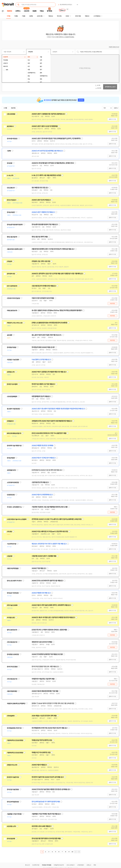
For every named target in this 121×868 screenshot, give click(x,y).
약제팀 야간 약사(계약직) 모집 (41, 753)
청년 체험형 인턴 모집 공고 (40, 188)
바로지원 (112, 303)
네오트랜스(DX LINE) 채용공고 (41, 826)
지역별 (8, 16)
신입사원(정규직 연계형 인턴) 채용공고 (44, 286)
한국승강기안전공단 (13, 593)
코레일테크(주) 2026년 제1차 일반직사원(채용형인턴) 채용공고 (52, 421)
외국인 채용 (78, 16)
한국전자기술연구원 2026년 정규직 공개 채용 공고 (48, 777)
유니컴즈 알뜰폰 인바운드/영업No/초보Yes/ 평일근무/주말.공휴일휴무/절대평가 (57, 310)
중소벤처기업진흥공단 (13, 409)
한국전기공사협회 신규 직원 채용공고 (43, 384)
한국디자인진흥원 (12, 667)
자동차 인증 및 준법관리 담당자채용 (43, 298)
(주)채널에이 (11, 716)
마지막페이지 (79, 852)
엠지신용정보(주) (12, 630)
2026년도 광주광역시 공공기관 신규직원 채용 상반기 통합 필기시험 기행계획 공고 (57, 274)
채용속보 (51, 16)
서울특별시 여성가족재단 (14, 814)
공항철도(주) (11, 372)
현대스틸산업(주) (12, 237)
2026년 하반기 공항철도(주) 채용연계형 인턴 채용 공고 (49, 372)
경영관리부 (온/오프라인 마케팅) (42, 642)
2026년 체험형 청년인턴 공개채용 (42, 446)
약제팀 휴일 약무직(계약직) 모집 (42, 740)
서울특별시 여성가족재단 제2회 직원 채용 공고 (46, 814)
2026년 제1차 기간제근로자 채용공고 (44, 458)
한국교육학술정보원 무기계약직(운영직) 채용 (46, 802)
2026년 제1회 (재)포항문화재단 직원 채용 (45, 691)
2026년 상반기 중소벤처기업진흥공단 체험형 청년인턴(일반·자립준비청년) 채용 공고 (58, 409)
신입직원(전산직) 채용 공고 (40, 482)
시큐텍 (9, 151)
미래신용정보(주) (12, 311)
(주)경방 (9, 532)
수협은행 (10, 556)
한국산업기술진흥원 (13, 789)
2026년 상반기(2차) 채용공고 (41, 200)
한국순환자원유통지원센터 (15, 225)
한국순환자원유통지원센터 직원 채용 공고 (45, 224)
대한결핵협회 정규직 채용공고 (41, 396)
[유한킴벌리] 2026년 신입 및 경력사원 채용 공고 (47, 470)
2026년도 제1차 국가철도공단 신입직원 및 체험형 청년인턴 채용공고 (53, 617)
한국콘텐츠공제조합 (13, 654)
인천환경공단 (11, 495)
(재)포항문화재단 (12, 691)
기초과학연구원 (11, 544)
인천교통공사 (11, 188)
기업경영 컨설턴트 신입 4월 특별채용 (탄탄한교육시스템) (50, 507)
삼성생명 (10, 335)
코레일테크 (10, 421)
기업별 (23, 16)
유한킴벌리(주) (11, 470)
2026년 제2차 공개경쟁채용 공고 (42, 495)
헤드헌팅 (59, 16)
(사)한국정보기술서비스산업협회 (17, 519)
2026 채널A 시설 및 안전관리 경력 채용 (44, 716)
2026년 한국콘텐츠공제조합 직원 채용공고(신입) (47, 654)
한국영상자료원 (11, 347)
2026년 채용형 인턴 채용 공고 (41, 593)
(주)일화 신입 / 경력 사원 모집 (41, 261)
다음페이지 (76, 852)
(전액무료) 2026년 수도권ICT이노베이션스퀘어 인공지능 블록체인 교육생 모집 (57, 519)
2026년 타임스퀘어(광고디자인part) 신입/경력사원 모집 (50, 531)
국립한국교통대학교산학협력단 (16, 704)
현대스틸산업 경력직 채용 (40, 237)
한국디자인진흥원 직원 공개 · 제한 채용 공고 (45, 667)
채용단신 (87, 16)
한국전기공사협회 (12, 384)
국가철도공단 (11, 618)
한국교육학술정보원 (13, 802)
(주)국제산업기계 (12, 642)
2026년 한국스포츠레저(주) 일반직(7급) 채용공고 (47, 581)
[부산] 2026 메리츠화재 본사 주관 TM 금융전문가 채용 (49, 433)
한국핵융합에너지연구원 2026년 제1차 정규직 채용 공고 (49, 728)
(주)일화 (9, 261)
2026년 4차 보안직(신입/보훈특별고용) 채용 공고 (47, 151)
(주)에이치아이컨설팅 (13, 298)
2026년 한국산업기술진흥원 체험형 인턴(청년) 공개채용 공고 (51, 789)
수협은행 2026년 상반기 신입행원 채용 (44, 556)
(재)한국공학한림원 (13, 568)
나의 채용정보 (97, 16)
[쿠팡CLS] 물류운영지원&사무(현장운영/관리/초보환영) (49, 323)
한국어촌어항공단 (12, 139)
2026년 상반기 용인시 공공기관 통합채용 (45, 126)
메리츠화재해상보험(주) (14, 433)
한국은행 (10, 163)
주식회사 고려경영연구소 (14, 507)
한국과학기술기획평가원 (14, 446)
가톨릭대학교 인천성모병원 (15, 740)
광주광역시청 (11, 274)
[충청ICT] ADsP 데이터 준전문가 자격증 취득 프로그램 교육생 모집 (53, 703)
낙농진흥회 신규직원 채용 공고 (41, 360)
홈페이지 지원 (112, 119)
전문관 (67, 16)
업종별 (31, 16)
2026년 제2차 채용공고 (39, 765)
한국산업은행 (11, 839)
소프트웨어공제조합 (13, 482)
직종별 (16, 16)
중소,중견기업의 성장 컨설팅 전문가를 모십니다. (47, 335)
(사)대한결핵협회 (12, 397)
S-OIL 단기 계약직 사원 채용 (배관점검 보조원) (46, 175)
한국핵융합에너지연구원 (14, 728)
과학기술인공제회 (12, 605)
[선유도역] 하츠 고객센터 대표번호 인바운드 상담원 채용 (49, 630)
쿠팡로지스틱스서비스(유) (15, 323)
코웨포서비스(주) (12, 765)
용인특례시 (10, 126)
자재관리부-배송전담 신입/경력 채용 (43, 679)
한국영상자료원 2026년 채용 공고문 (43, 347)
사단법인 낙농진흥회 (13, 360)
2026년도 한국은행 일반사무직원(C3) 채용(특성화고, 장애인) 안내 (53, 163)
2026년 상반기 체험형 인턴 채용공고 (43, 212)
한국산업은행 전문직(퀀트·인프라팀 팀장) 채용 (46, 839)
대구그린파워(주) (12, 286)
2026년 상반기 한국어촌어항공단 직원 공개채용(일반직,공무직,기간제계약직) (56, 139)
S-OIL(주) (10, 175)
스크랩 (5, 108)
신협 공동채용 (11, 114)
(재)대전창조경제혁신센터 (15, 249)
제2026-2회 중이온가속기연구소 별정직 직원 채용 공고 (49, 544)
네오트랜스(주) (11, 826)
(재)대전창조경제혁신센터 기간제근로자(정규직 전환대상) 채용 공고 (53, 249)
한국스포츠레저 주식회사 (14, 581)
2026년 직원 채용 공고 (39, 568)
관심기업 (13, 108)
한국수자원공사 (11, 200)
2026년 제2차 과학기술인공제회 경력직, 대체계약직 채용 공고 (51, 605)
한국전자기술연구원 (13, 777)
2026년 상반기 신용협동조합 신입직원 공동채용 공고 (48, 114)
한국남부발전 (11, 212)
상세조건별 (40, 16)
